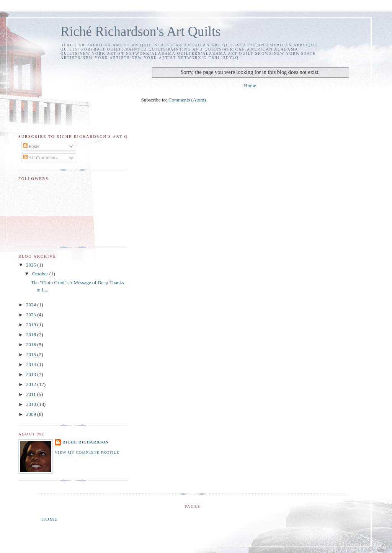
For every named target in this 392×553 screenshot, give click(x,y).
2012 (32, 384)
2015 (32, 354)
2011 (32, 394)
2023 (32, 315)
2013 (32, 374)
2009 (32, 414)
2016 (32, 344)
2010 (32, 404)
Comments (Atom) (187, 100)
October (41, 274)
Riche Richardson (86, 442)
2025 (32, 265)
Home (250, 86)
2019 (32, 325)
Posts (31, 146)
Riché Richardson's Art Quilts (140, 32)
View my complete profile (87, 452)
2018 (32, 335)
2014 (32, 364)
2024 (32, 305)
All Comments (40, 158)
